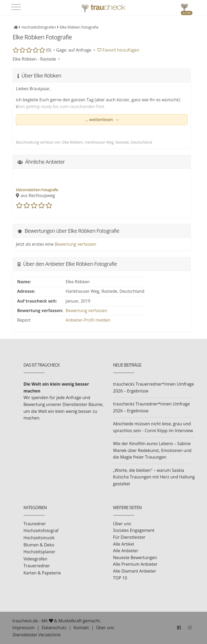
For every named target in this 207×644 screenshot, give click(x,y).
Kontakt (81, 628)
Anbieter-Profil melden (88, 320)
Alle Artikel (124, 544)
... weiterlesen (99, 120)
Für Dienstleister (129, 537)
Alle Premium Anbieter (135, 564)
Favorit (118, 50)
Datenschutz (54, 628)
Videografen (35, 559)
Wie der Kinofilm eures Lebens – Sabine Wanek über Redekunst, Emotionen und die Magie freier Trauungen (152, 450)
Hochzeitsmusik (39, 538)
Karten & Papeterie (42, 573)
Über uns (122, 524)
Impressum (24, 628)
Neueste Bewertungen (135, 558)
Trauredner (35, 524)
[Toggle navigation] (16, 7)
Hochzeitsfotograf (41, 531)
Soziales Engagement (134, 530)
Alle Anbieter (126, 551)
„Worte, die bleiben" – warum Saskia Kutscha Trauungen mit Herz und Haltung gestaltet (154, 477)
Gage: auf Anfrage (74, 50)
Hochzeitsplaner (40, 552)
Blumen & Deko (39, 545)
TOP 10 (120, 578)
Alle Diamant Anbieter (135, 571)
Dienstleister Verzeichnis (37, 635)
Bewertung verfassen (75, 244)
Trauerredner (37, 566)
